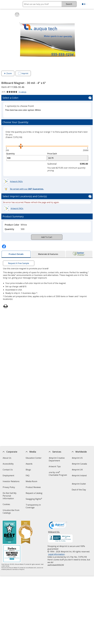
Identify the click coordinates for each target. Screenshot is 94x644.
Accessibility (8, 464)
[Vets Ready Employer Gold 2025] (25, 533)
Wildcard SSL (54, 533)
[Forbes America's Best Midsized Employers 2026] (12, 554)
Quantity (10, 154)
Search (69, 4)
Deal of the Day (79, 490)
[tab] (16, 254)
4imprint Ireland (79, 475)
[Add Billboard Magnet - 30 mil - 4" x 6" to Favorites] (17, 14)
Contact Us (8, 470)
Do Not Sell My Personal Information (12, 497)
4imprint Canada (79, 464)
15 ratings (23, 92)
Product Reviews (33, 487)
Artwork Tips (55, 466)
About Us (7, 458)
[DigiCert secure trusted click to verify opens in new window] (58, 526)
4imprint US (77, 458)
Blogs (28, 470)
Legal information (56, 554)
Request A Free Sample (19, 263)
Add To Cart (47, 237)
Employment (8, 475)
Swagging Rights (34, 499)
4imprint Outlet (79, 484)
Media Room (31, 481)
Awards (29, 464)
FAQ (28, 475)
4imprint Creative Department (57, 459)
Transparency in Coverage (34, 507)
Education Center (34, 458)
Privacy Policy (9, 488)
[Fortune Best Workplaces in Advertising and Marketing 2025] (9, 533)
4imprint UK (77, 470)
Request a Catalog (34, 493)
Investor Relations (11, 482)
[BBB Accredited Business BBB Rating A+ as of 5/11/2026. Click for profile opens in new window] (60, 539)
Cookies (7, 505)
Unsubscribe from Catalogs (11, 512)
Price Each (52, 154)
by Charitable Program (58, 474)
